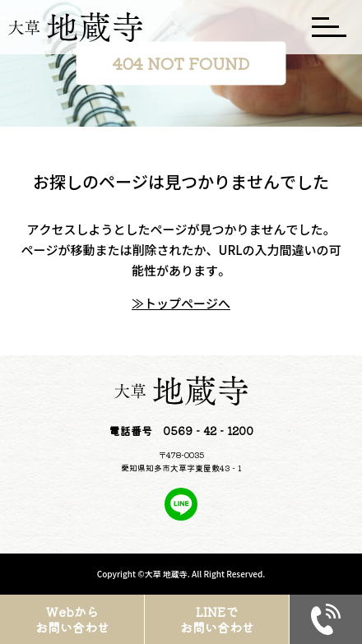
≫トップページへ (181, 303)
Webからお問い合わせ (72, 620)
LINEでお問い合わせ (217, 620)
